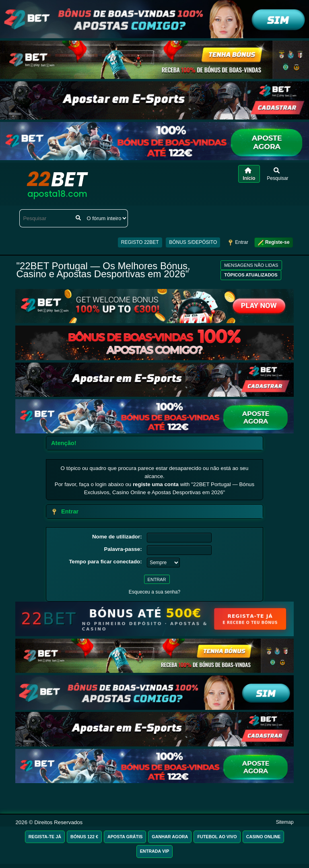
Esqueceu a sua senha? (155, 592)
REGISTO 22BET (140, 242)
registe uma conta (156, 484)
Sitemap (285, 822)
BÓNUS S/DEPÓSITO (193, 242)
